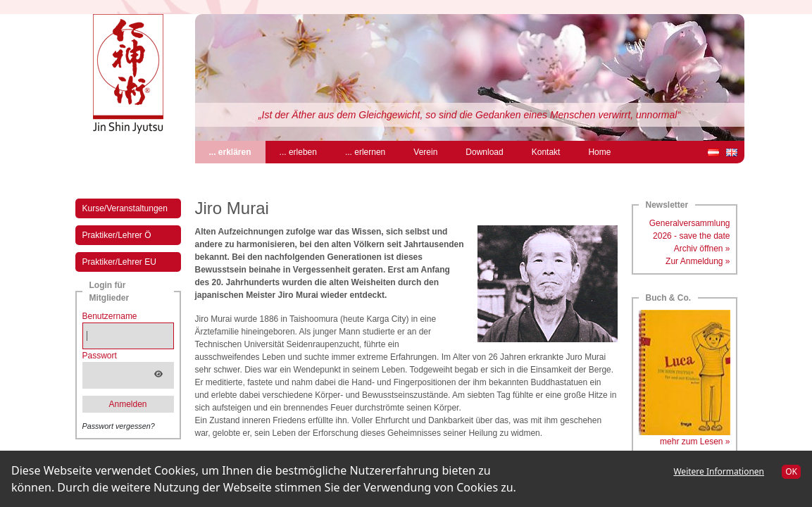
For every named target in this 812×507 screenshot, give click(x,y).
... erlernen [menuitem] (365, 152)
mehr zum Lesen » (695, 442)
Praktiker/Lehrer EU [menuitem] (119, 262)
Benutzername (110, 316)
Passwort (100, 356)
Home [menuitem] (599, 152)
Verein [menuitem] (425, 152)
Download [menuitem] (484, 152)
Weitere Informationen (719, 471)
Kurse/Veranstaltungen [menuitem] (125, 208)
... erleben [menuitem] (298, 152)
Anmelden (127, 404)
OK (791, 471)
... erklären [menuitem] (237, 151)
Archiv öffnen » (702, 249)
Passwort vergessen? (119, 426)
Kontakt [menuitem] (546, 152)
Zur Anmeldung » (698, 261)
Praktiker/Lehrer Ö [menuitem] (117, 235)
